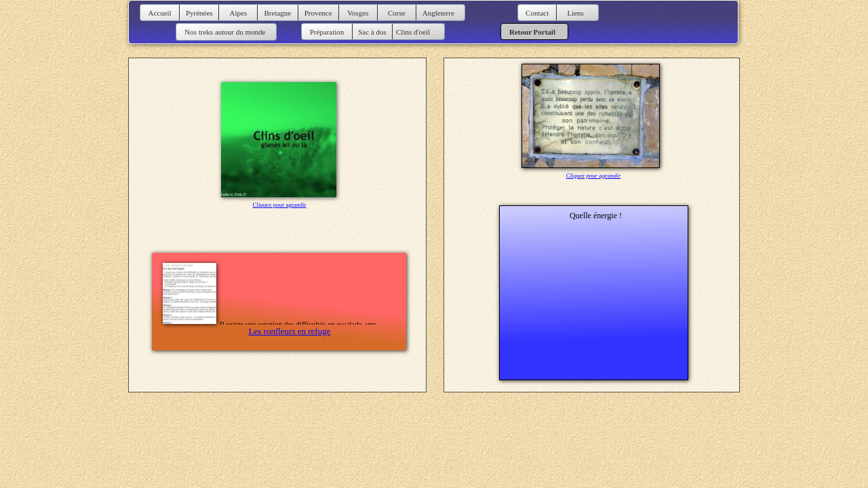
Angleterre (438, 13)
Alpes (239, 13)
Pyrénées (199, 13)
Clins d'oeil (413, 32)
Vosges (358, 13)
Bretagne (278, 13)
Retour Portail (532, 32)
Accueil (159, 13)
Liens (575, 13)
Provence (318, 13)
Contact (537, 13)
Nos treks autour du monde (224, 32)
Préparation (327, 32)
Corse (397, 13)
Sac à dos (372, 32)
